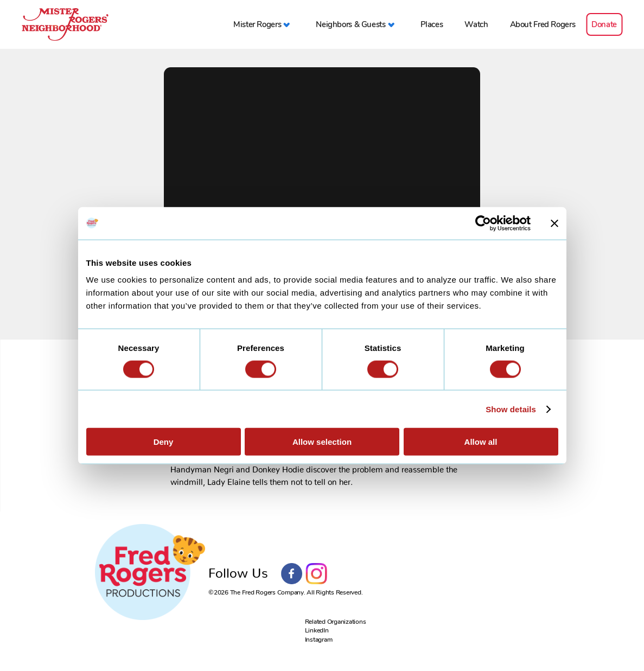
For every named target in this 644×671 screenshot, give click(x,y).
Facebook (292, 574)
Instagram (316, 574)
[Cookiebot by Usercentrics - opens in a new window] (483, 223)
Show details (511, 409)
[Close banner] (554, 223)
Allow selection (322, 442)
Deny (164, 442)
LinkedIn (317, 630)
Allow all (481, 442)
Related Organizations (336, 622)
